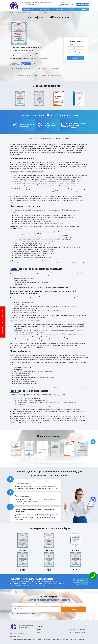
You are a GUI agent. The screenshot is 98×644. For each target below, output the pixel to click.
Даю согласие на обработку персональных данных (76, 53)
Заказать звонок (82, 5)
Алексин (62, 2)
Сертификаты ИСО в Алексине (23, 13)
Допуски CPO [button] (45, 9)
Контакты (84, 9)
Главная (12, 13)
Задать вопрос (74, 609)
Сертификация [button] (28, 9)
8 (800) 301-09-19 (66, 4)
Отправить (76, 58)
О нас (72, 9)
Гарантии (59, 9)
